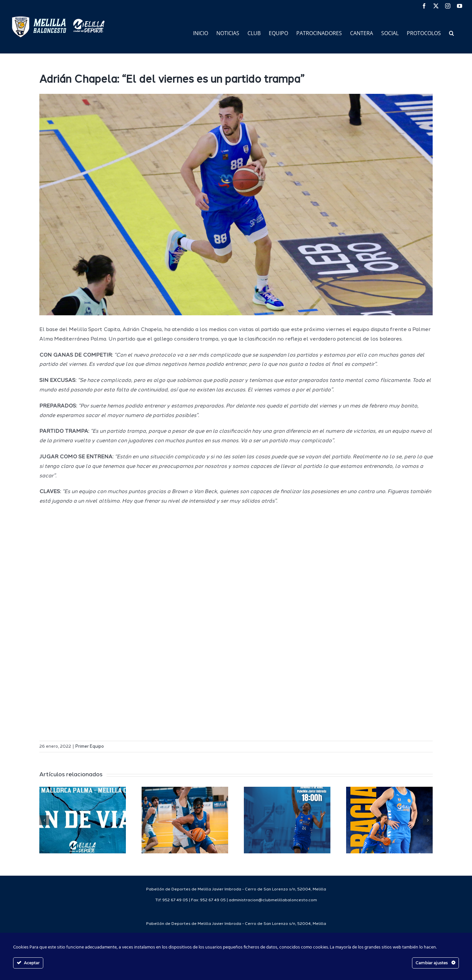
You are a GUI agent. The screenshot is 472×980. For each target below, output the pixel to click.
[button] (452, 33)
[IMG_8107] (236, 205)
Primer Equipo (90, 747)
